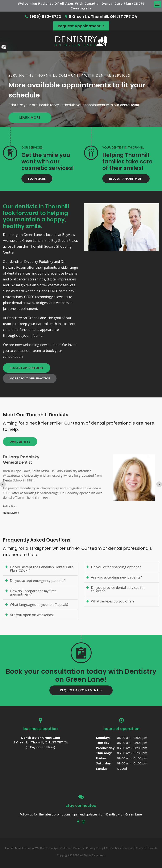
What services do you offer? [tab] (113, 601)
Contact (141, 848)
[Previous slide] (3, 484)
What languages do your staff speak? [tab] (39, 605)
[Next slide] (159, 484)
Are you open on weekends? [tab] (32, 615)
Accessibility (113, 848)
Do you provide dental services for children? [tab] (118, 589)
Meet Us (20, 848)
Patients (79, 848)
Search (152, 848)
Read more (56, 513)
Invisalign (52, 848)
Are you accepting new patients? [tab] (116, 577)
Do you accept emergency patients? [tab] (38, 581)
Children (66, 848)
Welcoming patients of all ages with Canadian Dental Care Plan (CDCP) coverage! (81, 6)
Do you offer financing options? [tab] (116, 567)
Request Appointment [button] (80, 26)
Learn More (30, 118)
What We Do (36, 848)
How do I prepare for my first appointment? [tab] (33, 593)
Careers (128, 848)
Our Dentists (20, 442)
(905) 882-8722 (45, 16)
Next (159, 88)
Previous (3, 88)
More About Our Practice (30, 378)
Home (9, 848)
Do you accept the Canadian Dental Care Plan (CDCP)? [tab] (42, 569)
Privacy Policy (95, 848)
